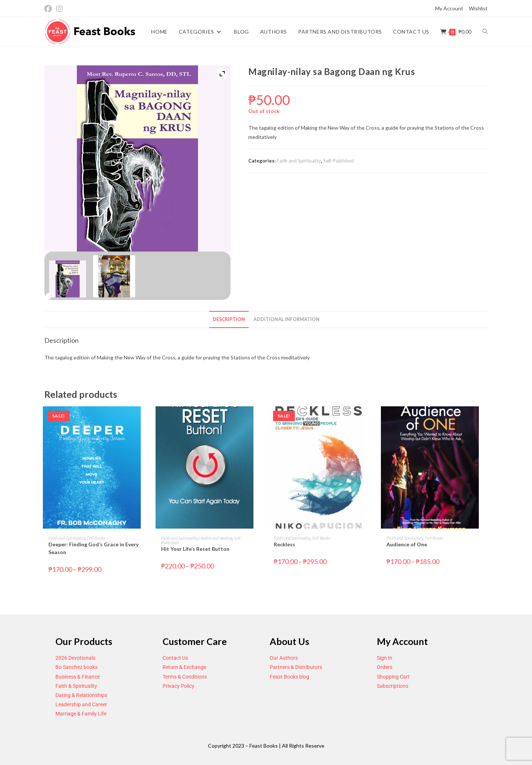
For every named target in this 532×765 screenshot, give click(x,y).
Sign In (385, 658)
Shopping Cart (393, 677)
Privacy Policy (178, 686)
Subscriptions (393, 686)
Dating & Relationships (81, 695)
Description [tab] (229, 319)
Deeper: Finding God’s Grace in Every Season (93, 548)
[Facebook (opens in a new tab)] (49, 9)
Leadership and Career (81, 704)
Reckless (284, 544)
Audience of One (407, 544)
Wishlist (478, 8)
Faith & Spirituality (76, 686)
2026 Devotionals (75, 658)
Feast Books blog (289, 677)
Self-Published (339, 161)
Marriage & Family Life (81, 714)
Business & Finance (78, 677)
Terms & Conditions (185, 677)
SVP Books (96, 538)
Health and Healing (216, 538)
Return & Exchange (184, 667)
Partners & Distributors (296, 667)
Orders (385, 667)
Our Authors (284, 658)
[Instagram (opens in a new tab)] (59, 9)
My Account (449, 8)
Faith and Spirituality (299, 161)
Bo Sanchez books (76, 667)
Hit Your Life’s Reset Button (195, 549)
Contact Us (175, 658)
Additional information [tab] (287, 319)
